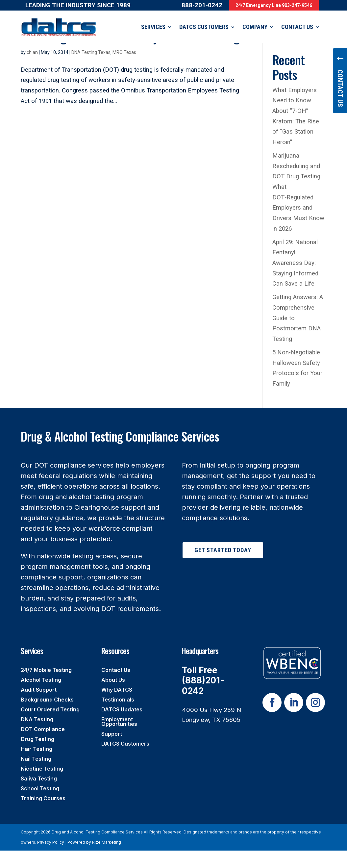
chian (32, 52)
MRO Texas (124, 52)
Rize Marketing (107, 842)
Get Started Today (223, 549)
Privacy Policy (51, 842)
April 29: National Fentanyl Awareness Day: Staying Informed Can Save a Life (295, 263)
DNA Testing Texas (91, 52)
